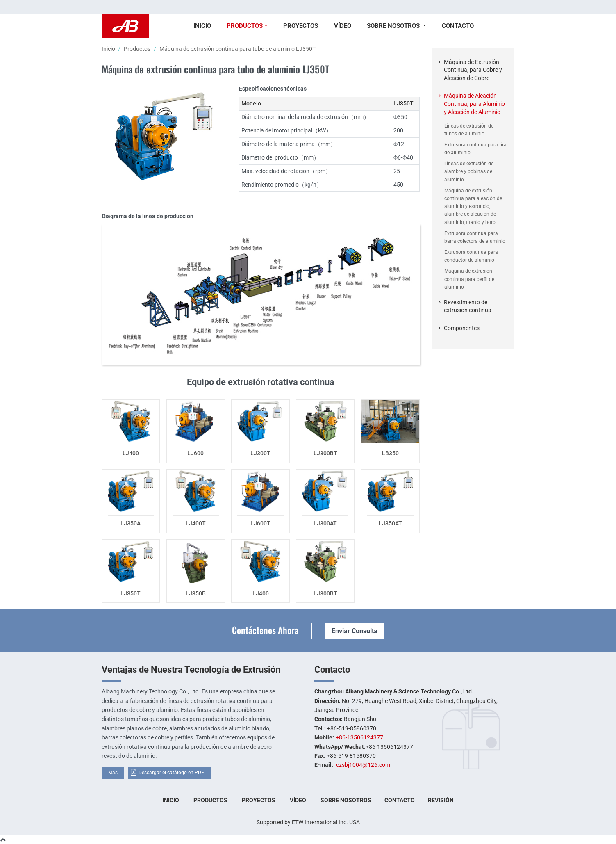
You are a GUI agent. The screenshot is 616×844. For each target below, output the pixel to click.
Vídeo (343, 26)
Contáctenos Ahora (265, 630)
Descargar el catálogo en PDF (171, 773)
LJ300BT (325, 453)
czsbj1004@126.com (363, 765)
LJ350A (131, 523)
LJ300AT (325, 523)
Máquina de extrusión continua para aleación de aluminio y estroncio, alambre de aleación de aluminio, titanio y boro (473, 206)
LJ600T (260, 523)
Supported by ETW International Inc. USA (308, 822)
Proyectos (301, 26)
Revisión (441, 800)
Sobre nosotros (346, 800)
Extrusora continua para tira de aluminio (475, 149)
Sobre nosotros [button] (394, 26)
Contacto (458, 26)
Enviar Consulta (355, 631)
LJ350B (196, 593)
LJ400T (196, 523)
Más (113, 773)
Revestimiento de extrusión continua (468, 306)
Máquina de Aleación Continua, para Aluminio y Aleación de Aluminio (474, 104)
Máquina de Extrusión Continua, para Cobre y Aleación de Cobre (473, 70)
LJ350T (131, 593)
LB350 (390, 453)
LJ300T (260, 453)
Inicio (202, 26)
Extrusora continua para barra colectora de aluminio (475, 237)
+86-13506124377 (359, 737)
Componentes (462, 328)
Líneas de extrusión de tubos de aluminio (469, 130)
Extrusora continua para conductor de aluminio (471, 256)
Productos (137, 49)
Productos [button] (245, 26)
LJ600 (195, 453)
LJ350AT (390, 523)
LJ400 (131, 453)
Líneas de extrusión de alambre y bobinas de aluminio (469, 171)
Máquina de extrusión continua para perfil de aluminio (469, 279)
